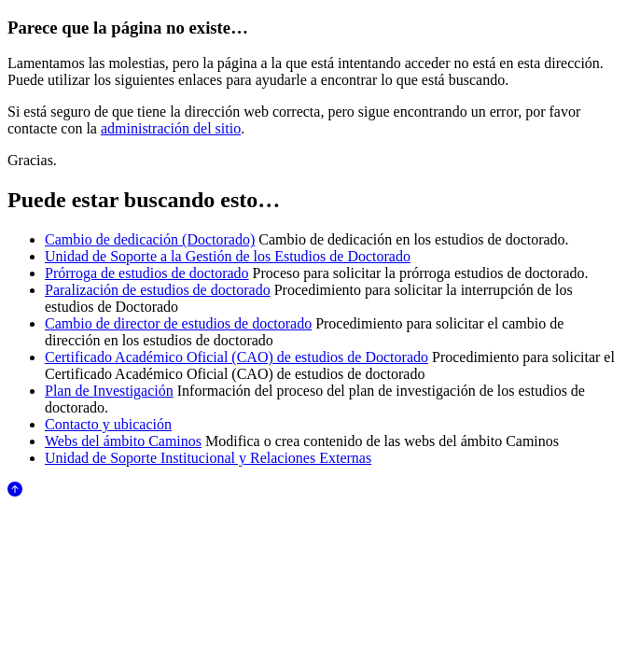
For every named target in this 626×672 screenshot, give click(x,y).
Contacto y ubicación (108, 424)
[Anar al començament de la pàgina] (15, 491)
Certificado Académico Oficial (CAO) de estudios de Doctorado (236, 357)
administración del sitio (171, 128)
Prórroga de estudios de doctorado (147, 273)
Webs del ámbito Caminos (123, 441)
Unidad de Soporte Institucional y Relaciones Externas (208, 458)
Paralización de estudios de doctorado (158, 290)
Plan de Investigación (109, 391)
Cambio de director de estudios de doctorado (178, 323)
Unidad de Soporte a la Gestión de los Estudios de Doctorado (228, 256)
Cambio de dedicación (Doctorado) (150, 239)
